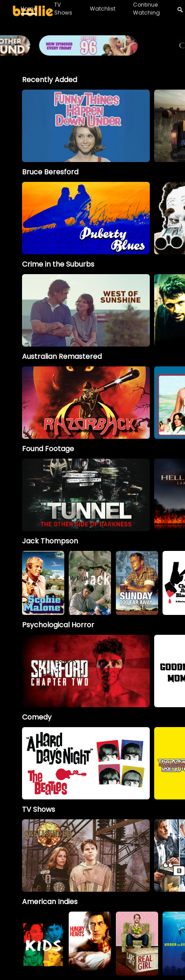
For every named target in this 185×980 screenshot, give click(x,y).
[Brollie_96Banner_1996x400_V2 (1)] (92, 51)
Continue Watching (146, 9)
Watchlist (103, 9)
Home (29, 9)
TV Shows (63, 9)
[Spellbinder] (86, 856)
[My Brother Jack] (90, 583)
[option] (86, 126)
